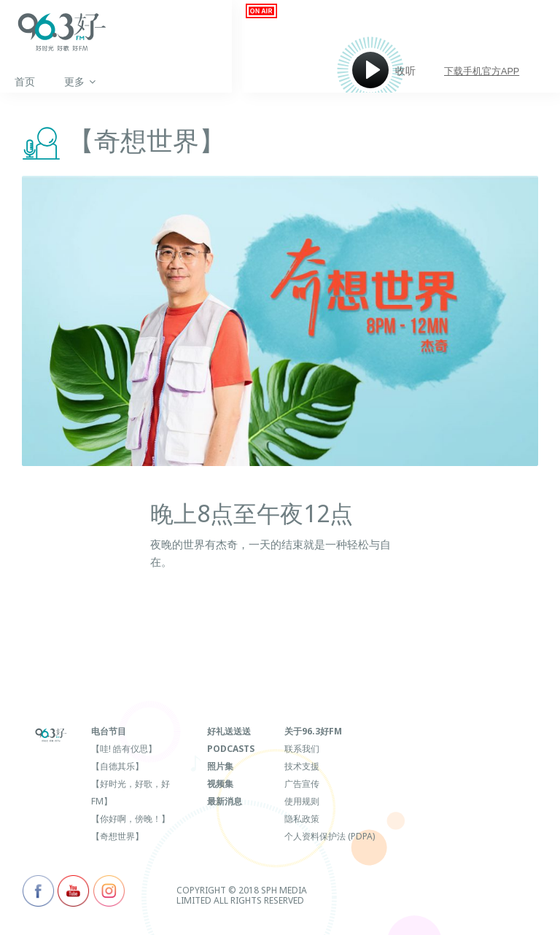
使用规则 (302, 801)
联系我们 (302, 749)
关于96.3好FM (313, 731)
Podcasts (231, 749)
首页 (25, 81)
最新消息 (225, 801)
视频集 (220, 784)
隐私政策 (302, 819)
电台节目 (109, 731)
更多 (80, 81)
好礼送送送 (229, 731)
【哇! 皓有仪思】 (124, 749)
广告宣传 (302, 784)
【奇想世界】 (117, 836)
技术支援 (302, 766)
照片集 (220, 766)
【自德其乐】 (117, 766)
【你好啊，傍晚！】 (131, 819)
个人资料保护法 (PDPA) (330, 836)
